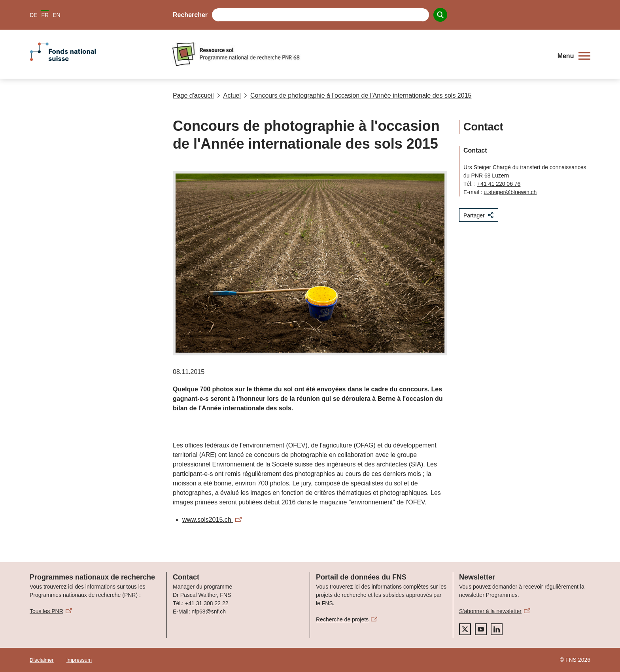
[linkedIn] (497, 629)
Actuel (229, 95)
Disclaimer (42, 660)
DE (33, 15)
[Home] (359, 54)
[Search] (440, 15)
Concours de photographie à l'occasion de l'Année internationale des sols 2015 (358, 95)
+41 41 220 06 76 (499, 184)
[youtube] (481, 629)
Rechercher (190, 15)
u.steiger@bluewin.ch (510, 192)
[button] (574, 56)
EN (56, 15)
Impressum (79, 660)
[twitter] (465, 629)
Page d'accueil (193, 95)
